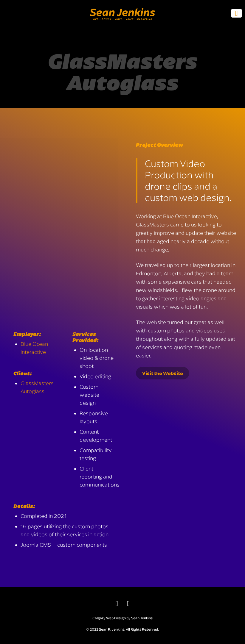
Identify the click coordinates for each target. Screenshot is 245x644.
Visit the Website (163, 373)
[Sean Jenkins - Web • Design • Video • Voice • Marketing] (123, 24)
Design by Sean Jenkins (133, 618)
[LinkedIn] (117, 603)
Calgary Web (103, 618)
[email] (128, 603)
